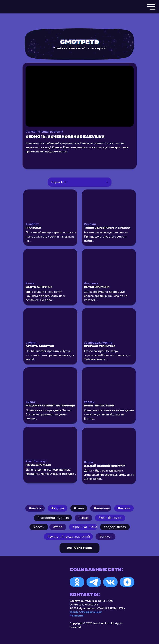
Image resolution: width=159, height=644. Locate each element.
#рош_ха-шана (85, 527)
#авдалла (91, 283)
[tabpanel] (79, 342)
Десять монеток (40, 347)
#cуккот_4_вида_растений (69, 536)
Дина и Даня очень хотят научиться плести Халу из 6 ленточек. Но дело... (45, 296)
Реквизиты (77, 616)
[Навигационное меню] (151, 7)
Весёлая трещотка (100, 347)
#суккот (105, 536)
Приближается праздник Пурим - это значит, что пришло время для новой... (50, 355)
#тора (89, 462)
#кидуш (90, 224)
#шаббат (32, 224)
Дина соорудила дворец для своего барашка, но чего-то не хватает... (106, 296)
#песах (89, 402)
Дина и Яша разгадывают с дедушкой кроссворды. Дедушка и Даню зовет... (109, 475)
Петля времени (97, 287)
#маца (30, 402)
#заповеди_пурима (98, 343)
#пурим (31, 343)
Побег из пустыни (99, 406)
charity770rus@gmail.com (86, 612)
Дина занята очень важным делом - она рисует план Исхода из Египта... (109, 414)
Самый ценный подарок (105, 466)
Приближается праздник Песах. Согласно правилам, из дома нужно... (48, 414)
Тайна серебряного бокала (107, 228)
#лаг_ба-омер (36, 461)
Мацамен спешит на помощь (50, 406)
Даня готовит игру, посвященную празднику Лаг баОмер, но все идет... (51, 472)
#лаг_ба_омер (110, 518)
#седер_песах (115, 527)
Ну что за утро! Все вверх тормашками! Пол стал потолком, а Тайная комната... (107, 355)
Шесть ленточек (39, 287)
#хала (30, 283)
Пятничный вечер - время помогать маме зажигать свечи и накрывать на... (51, 237)
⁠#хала (79, 508)
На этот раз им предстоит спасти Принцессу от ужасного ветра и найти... (106, 237)
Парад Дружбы (38, 465)
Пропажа (33, 228)
